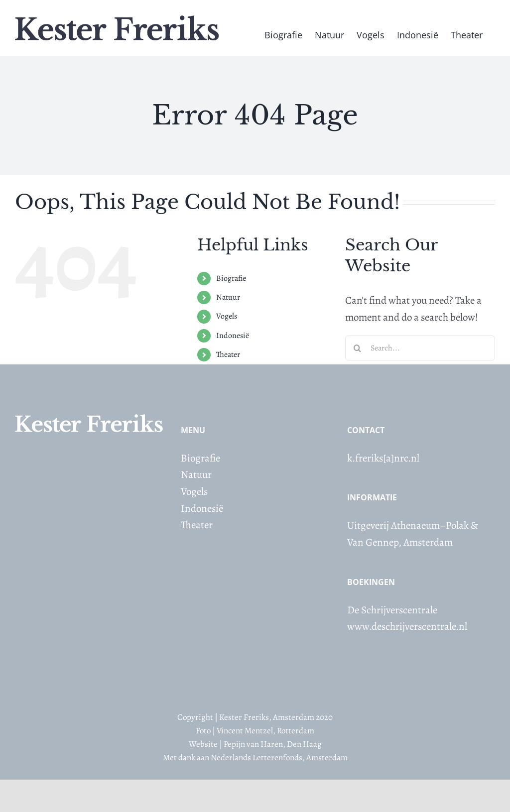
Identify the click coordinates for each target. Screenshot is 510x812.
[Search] (358, 348)
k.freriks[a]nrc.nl (383, 458)
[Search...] (420, 348)
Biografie (231, 278)
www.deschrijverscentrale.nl (407, 626)
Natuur (228, 297)
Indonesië (233, 336)
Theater (228, 354)
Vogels (227, 316)
